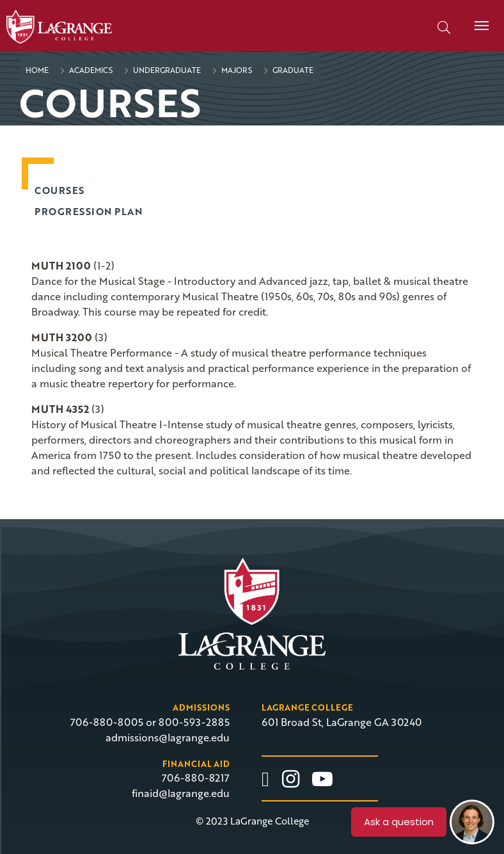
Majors (236, 70)
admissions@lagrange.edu (168, 737)
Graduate (292, 70)
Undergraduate (166, 70)
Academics (90, 70)
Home (37, 70)
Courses (59, 190)
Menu (477, 19)
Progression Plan (88, 211)
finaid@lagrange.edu (181, 793)
